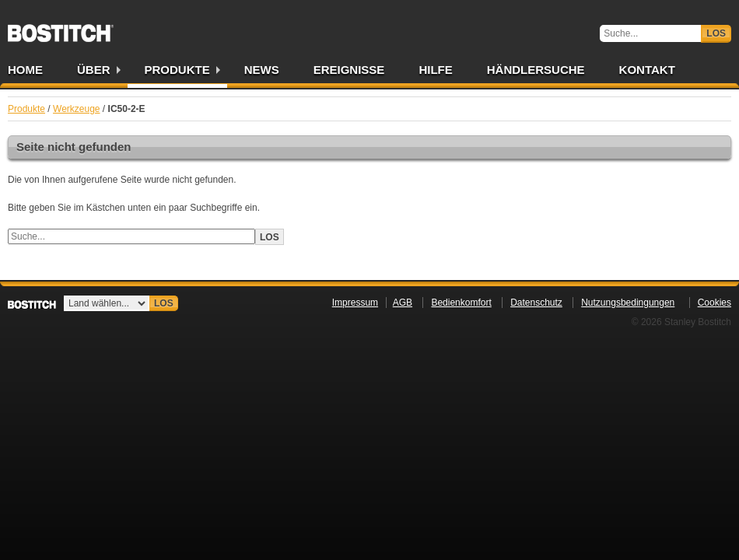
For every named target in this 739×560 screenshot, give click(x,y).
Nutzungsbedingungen (628, 303)
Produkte (177, 70)
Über (94, 70)
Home (25, 70)
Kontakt (647, 70)
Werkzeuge (76, 109)
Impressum (355, 303)
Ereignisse (349, 70)
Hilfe (435, 70)
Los (716, 33)
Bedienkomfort (461, 303)
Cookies (714, 303)
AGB (403, 303)
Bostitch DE (61, 28)
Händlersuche (536, 70)
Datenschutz (536, 303)
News (262, 70)
